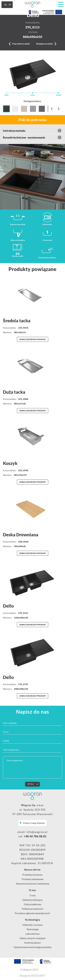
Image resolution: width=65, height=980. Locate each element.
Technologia (32, 920)
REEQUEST (38, 976)
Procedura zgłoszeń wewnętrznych (32, 913)
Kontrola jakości (33, 943)
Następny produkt (44, 44)
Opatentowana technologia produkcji (32, 947)
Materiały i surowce (33, 925)
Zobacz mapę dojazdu (34, 823)
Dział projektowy (33, 904)
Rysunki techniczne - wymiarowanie (24, 137)
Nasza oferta (32, 870)
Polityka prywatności (32, 909)
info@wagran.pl (37, 832)
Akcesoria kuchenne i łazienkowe (33, 884)
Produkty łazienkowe (33, 879)
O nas (33, 890)
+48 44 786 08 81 (35, 836)
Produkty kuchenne (32, 875)
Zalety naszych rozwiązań (32, 938)
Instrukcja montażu (14, 131)
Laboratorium (32, 934)
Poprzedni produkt (21, 44)
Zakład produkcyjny (32, 900)
